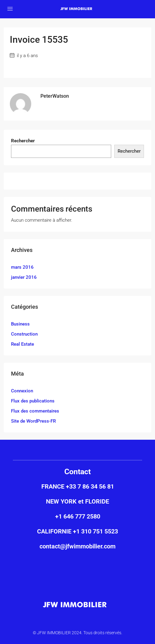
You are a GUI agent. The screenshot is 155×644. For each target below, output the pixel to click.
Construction (24, 334)
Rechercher (23, 141)
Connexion (22, 391)
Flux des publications (33, 401)
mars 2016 (22, 267)
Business (20, 324)
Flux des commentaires (35, 411)
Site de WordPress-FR (33, 421)
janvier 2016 (24, 277)
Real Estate (23, 344)
